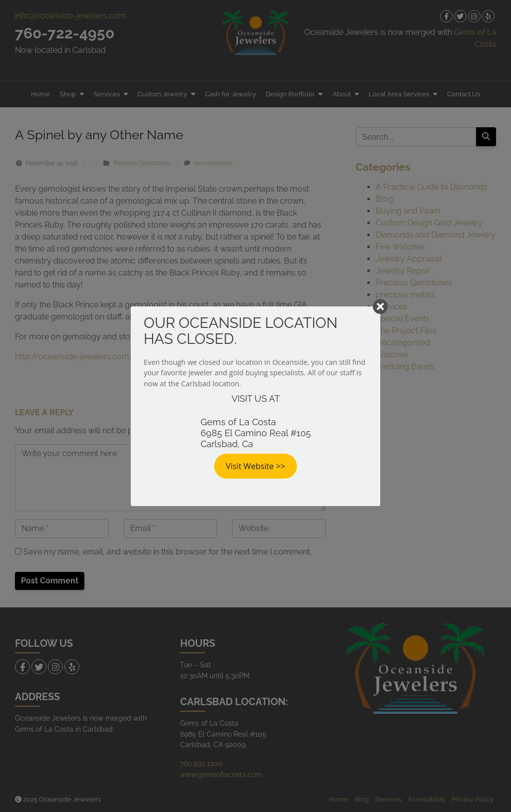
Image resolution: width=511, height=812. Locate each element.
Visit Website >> (256, 466)
